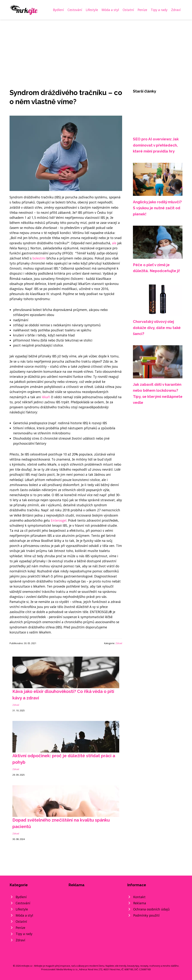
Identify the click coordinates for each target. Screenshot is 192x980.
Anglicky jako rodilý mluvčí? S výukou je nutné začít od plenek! (157, 208)
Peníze (142, 10)
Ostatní (128, 10)
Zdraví (176, 10)
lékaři (46, 397)
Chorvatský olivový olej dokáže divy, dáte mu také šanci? (157, 328)
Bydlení (58, 10)
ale (114, 243)
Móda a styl (110, 10)
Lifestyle (92, 10)
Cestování (75, 10)
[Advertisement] (96, 47)
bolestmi (39, 258)
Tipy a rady (159, 10)
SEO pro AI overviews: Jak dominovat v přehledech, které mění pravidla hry (156, 145)
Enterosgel (59, 520)
